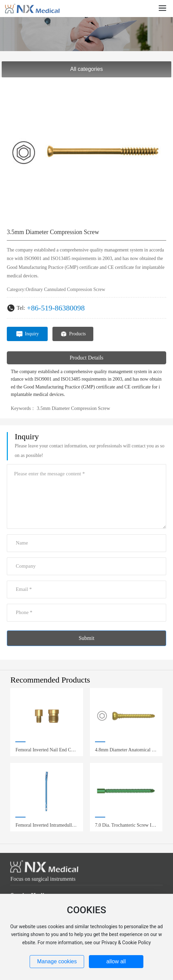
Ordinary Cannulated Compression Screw (65, 289)
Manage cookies (57, 961)
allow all (116, 961)
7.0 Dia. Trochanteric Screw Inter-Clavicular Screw (126, 828)
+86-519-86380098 (56, 308)
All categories (86, 69)
